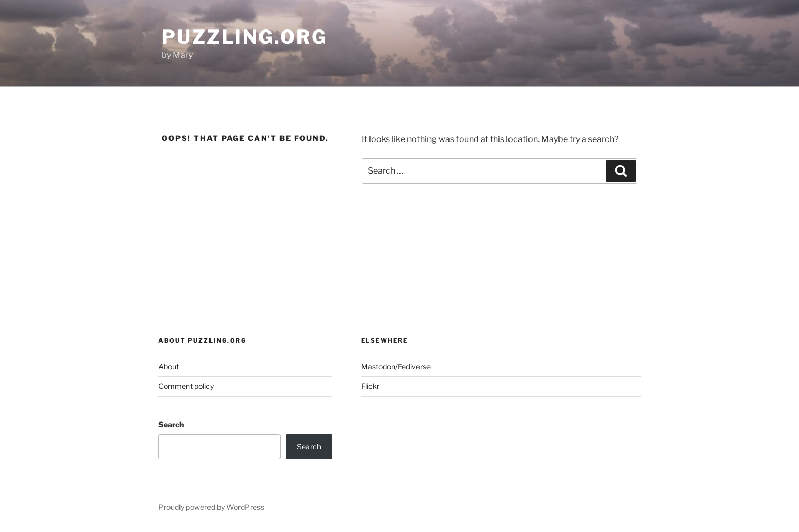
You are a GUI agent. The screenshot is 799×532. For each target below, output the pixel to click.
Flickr (370, 386)
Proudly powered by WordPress (211, 507)
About (169, 367)
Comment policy (186, 386)
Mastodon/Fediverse (396, 367)
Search (171, 424)
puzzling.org (244, 37)
